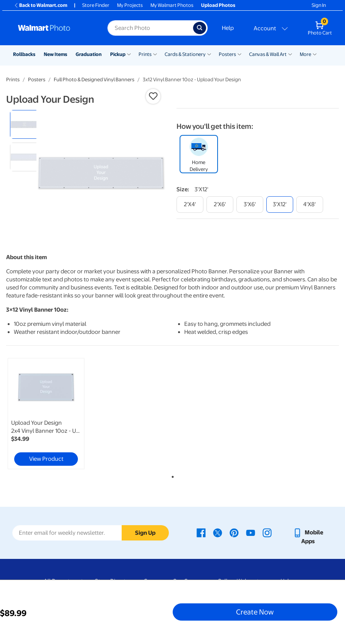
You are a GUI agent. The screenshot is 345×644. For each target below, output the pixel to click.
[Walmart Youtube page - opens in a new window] (251, 532)
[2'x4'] (190, 205)
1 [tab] (171, 475)
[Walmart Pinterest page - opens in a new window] (234, 532)
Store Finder (96, 5)
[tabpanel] (62, 414)
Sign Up (145, 533)
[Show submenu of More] (315, 54)
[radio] (24, 124)
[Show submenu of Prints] (155, 54)
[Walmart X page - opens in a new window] (218, 532)
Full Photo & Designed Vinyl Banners (94, 80)
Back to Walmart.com (40, 5)
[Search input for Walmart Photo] (150, 28)
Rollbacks (24, 54)
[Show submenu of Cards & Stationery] (209, 54)
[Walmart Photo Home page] (54, 28)
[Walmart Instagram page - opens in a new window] (267, 532)
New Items (55, 54)
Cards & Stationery (185, 54)
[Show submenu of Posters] (239, 54)
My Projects (130, 5)
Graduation (89, 54)
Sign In (319, 5)
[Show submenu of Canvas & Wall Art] (290, 54)
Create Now (255, 612)
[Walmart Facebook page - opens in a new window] (201, 532)
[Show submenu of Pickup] (129, 54)
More (305, 54)
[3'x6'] (250, 205)
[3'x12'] (280, 205)
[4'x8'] (310, 205)
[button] (153, 96)
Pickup (118, 54)
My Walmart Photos (172, 5)
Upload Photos (218, 5)
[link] (46, 414)
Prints (145, 54)
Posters (227, 54)
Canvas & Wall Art (268, 54)
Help (228, 28)
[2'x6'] (220, 205)
